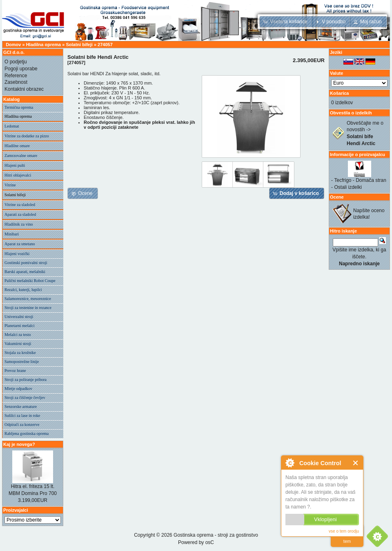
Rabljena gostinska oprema (27, 433)
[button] (286, 22)
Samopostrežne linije (22, 362)
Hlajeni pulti (15, 165)
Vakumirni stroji (18, 344)
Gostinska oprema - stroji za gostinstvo (216, 535)
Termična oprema (19, 107)
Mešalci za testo (18, 335)
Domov (13, 45)
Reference (16, 76)
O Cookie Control (290, 463)
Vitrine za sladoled (20, 205)
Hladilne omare (17, 146)
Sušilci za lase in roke (22, 415)
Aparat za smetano (20, 244)
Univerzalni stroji (19, 317)
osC (210, 542)
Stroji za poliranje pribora (26, 380)
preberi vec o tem (347, 536)
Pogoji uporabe (21, 69)
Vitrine (10, 185)
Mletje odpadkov (18, 389)
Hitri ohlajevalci (18, 175)
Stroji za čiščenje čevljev (25, 398)
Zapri (356, 463)
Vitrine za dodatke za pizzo (27, 136)
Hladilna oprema (44, 45)
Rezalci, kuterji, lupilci (23, 290)
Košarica (339, 93)
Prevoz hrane (15, 371)
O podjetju (16, 62)
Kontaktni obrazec (24, 89)
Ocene (337, 197)
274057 (105, 45)
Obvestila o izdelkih (351, 113)
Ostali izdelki (348, 187)
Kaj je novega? (19, 444)
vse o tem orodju (344, 531)
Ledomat (12, 126)
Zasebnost (16, 82)
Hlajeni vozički (17, 254)
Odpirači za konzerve (22, 424)
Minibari (12, 234)
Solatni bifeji (79, 45)
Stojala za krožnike (20, 353)
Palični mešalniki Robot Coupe (30, 281)
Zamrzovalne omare (21, 156)
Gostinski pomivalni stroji (26, 263)
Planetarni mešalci (20, 326)
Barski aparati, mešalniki (25, 272)
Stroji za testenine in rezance (28, 308)
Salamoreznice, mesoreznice (28, 299)
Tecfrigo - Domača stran (360, 180)
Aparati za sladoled (20, 214)
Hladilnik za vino (19, 224)
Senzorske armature (21, 407)
